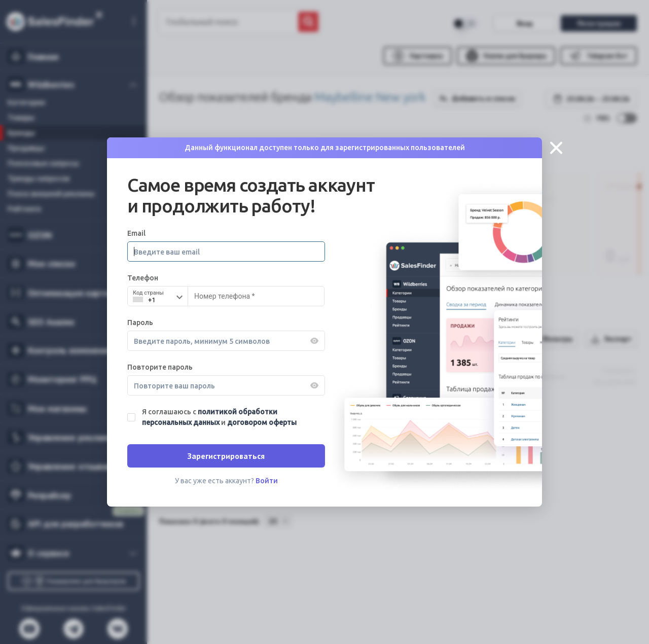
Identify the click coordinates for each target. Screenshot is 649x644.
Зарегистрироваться (226, 456)
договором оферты (262, 422)
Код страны (148, 293)
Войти (267, 481)
